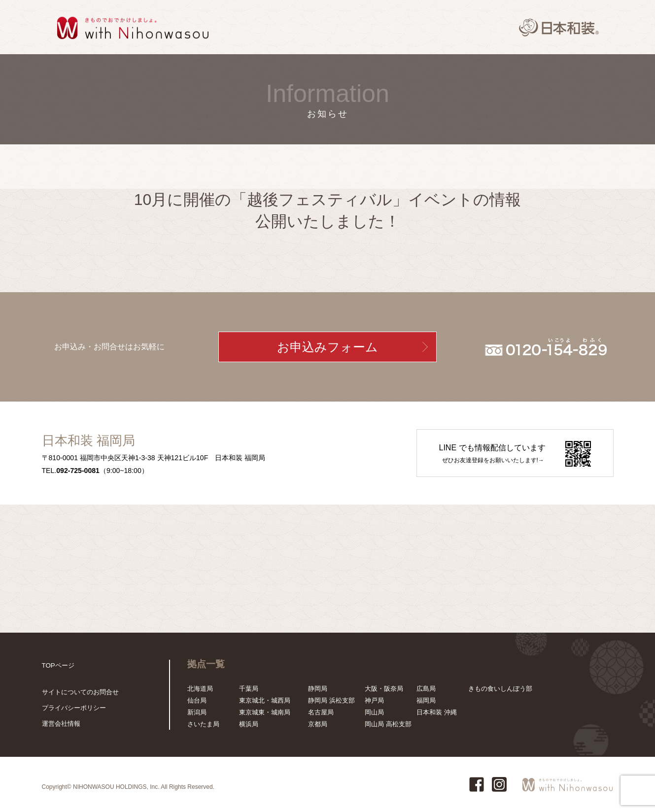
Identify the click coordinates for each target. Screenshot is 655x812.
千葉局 (249, 689)
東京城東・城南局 (265, 712)
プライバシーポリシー (74, 708)
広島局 (426, 689)
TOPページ (58, 665)
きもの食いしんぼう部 (500, 689)
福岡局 (426, 700)
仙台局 (197, 700)
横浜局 (249, 724)
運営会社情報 (61, 724)
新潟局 (197, 712)
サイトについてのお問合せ (80, 692)
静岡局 (318, 689)
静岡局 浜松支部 (331, 700)
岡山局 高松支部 (388, 724)
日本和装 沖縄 (437, 712)
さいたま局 (203, 724)
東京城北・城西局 (265, 700)
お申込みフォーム (327, 347)
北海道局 (200, 689)
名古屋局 (321, 712)
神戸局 (374, 700)
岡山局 (374, 712)
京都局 (318, 724)
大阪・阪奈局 (384, 689)
